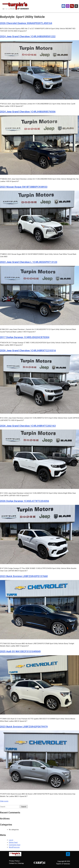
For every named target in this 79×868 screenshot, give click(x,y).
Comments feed (15, 845)
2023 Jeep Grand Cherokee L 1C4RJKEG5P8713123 (29, 262)
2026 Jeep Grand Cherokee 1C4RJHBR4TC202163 (28, 426)
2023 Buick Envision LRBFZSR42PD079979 (24, 727)
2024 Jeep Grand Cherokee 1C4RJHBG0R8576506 (28, 112)
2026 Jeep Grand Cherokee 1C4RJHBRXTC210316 (28, 351)
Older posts (4, 801)
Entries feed (13, 842)
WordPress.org (14, 847)
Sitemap (21, 863)
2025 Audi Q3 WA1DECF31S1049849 (20, 651)
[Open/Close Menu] (76, 6)
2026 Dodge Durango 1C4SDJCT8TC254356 (24, 501)
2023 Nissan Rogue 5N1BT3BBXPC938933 (24, 187)
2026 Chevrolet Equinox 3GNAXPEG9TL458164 (26, 23)
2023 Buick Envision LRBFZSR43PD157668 (24, 576)
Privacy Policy (14, 861)
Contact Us (13, 863)
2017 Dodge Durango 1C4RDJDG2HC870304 (25, 337)
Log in (11, 840)
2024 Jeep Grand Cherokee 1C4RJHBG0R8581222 (28, 36)
